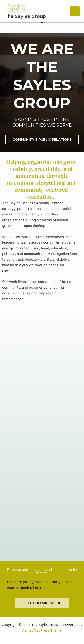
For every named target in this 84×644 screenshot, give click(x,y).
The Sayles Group (25, 16)
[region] (42, 92)
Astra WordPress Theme (42, 630)
